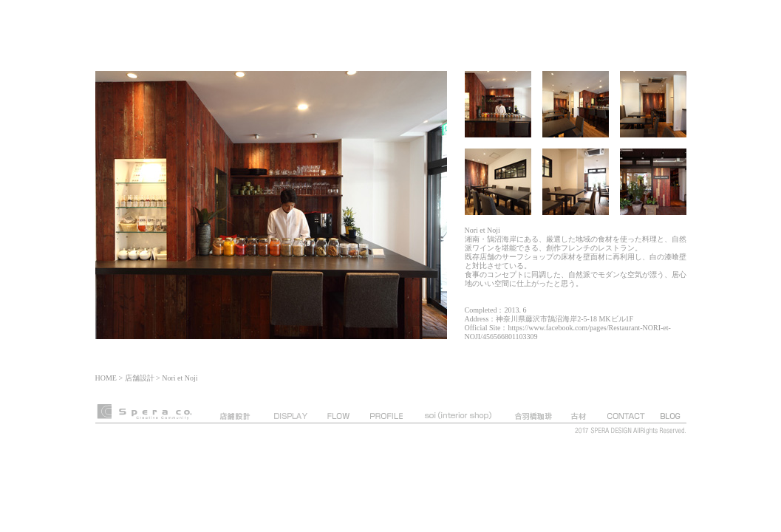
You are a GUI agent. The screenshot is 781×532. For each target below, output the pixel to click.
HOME (106, 378)
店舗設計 (140, 378)
